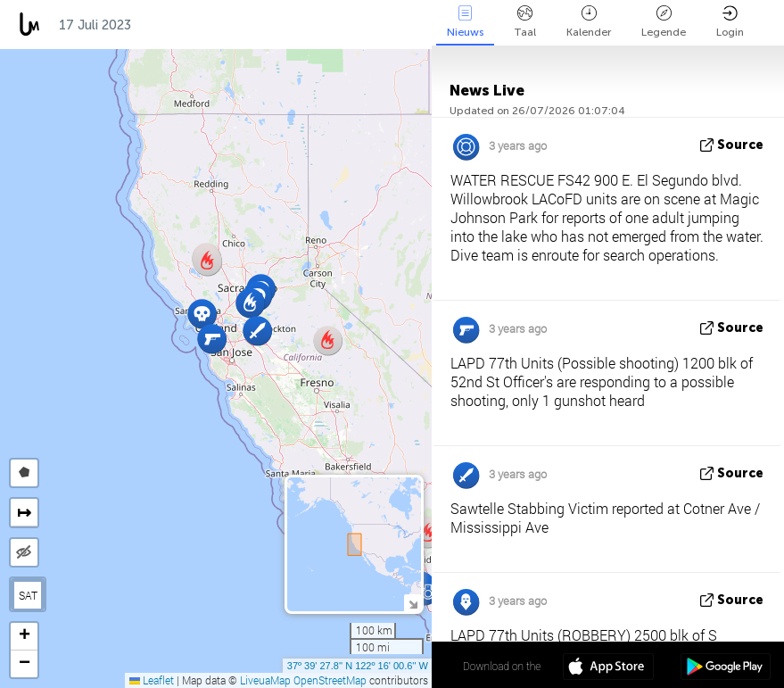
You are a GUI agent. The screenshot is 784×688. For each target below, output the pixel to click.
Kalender (589, 22)
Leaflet (152, 680)
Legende (664, 22)
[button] (202, 314)
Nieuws (465, 22)
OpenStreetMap (330, 680)
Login (730, 22)
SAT (28, 595)
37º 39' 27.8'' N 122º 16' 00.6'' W (358, 666)
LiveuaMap (265, 680)
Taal (525, 22)
